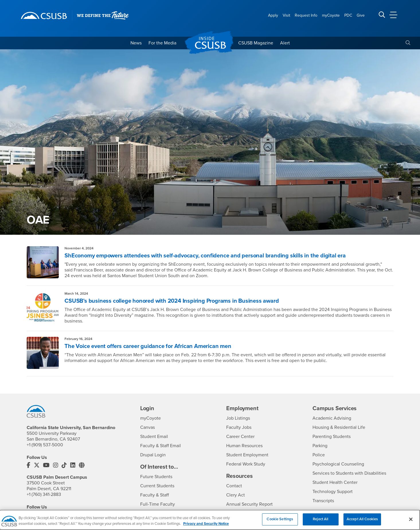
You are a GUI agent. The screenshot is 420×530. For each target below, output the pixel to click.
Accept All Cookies (362, 522)
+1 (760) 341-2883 (44, 494)
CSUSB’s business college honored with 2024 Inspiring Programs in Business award (172, 301)
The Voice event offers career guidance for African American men (148, 346)
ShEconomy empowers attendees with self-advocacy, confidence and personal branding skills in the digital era (205, 256)
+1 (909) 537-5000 (45, 445)
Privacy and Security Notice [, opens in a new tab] (206, 527)
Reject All (321, 522)
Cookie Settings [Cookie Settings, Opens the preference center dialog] (280, 522)
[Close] (411, 522)
